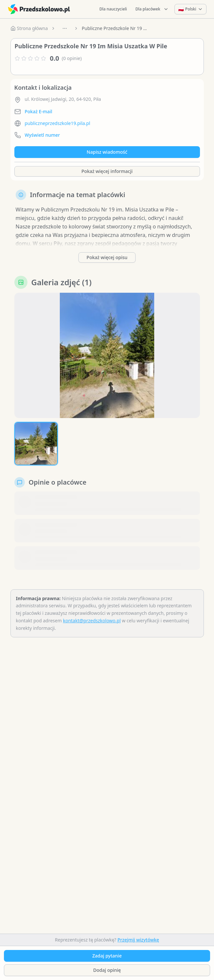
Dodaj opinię (107, 970)
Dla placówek (152, 9)
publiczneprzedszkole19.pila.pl (58, 123)
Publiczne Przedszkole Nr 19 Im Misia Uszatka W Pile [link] (114, 28)
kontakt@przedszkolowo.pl (92, 621)
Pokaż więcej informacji (107, 171)
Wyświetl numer (42, 135)
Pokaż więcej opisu (107, 257)
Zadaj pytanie (107, 956)
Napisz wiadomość (107, 152)
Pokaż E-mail (39, 111)
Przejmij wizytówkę (138, 940)
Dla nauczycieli (113, 9)
